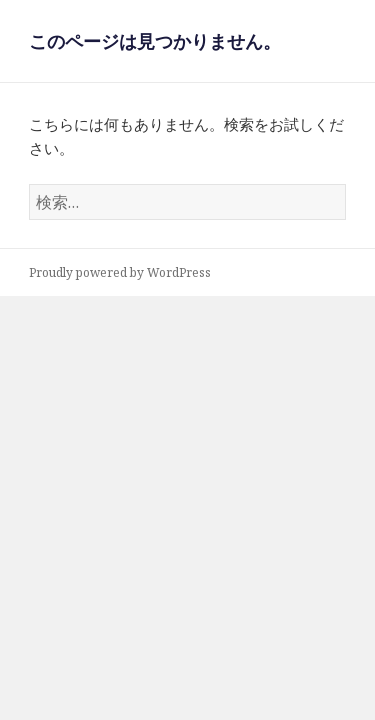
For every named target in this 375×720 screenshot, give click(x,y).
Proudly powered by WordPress (120, 272)
